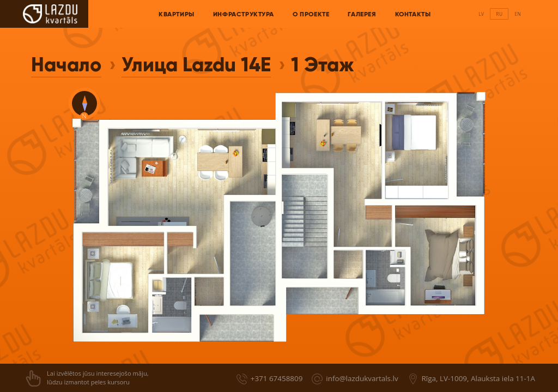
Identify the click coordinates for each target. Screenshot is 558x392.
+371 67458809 (277, 378)
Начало (66, 65)
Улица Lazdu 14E (196, 65)
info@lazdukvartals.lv (362, 378)
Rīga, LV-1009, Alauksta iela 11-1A (478, 378)
